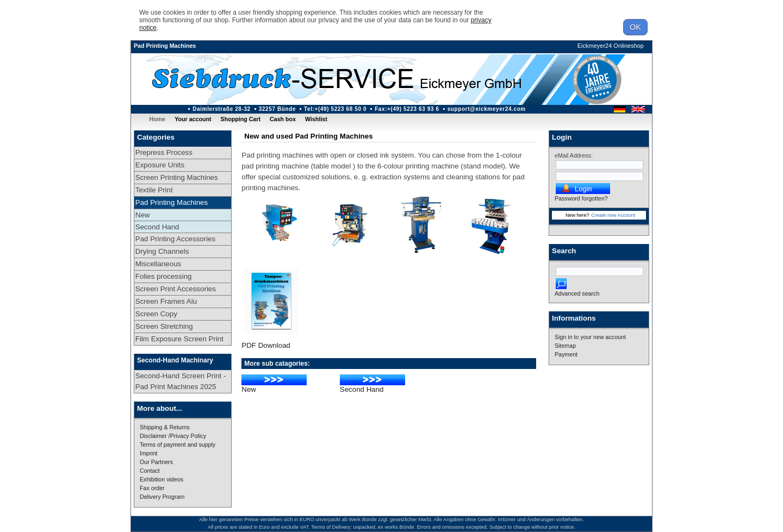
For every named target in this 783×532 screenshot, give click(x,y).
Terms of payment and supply (178, 445)
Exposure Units (160, 165)
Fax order (152, 488)
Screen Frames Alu (166, 301)
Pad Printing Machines (165, 46)
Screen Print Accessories (176, 289)
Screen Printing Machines (177, 177)
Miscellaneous (158, 264)
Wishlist (316, 119)
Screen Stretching (164, 326)
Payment (566, 354)
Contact (150, 471)
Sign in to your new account (590, 337)
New (143, 215)
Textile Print (154, 190)
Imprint (149, 453)
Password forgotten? (581, 198)
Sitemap (565, 346)
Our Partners (156, 462)
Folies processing (164, 276)
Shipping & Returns (165, 427)
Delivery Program (162, 497)
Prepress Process (164, 152)
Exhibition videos (161, 479)
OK (635, 27)
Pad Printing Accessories (175, 239)
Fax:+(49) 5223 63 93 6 (407, 109)
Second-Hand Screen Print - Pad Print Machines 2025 (181, 381)
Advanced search (577, 293)
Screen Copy (156, 314)
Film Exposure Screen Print (179, 339)
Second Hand (157, 227)
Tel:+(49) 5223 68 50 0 (335, 109)
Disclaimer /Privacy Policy (173, 436)
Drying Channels (162, 251)
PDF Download (266, 345)
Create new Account (613, 215)
